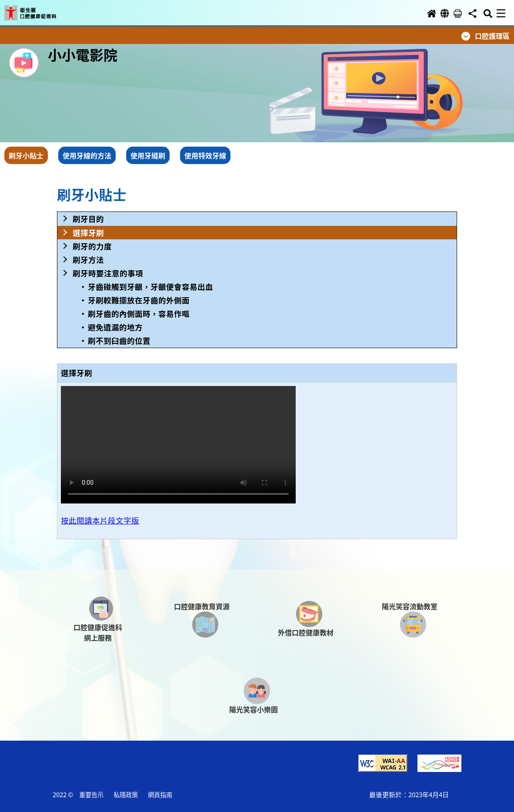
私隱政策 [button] (126, 794)
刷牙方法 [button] (88, 260)
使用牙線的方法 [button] (87, 155)
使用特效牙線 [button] (205, 155)
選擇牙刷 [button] (88, 233)
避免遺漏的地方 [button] (115, 327)
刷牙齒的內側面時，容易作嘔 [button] (139, 314)
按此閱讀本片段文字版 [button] (100, 520)
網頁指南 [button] (160, 794)
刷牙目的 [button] (88, 219)
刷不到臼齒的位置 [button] (119, 341)
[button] (38, 10)
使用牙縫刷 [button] (148, 155)
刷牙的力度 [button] (92, 246)
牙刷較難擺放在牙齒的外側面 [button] (139, 300)
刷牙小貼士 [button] (26, 155)
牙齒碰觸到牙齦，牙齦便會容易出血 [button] (150, 287)
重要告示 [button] (91, 794)
